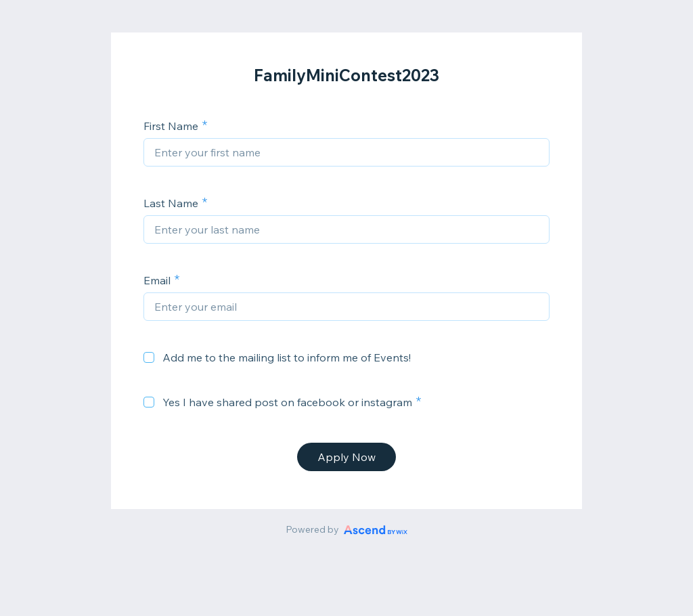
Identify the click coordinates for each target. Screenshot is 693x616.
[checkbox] (149, 357)
